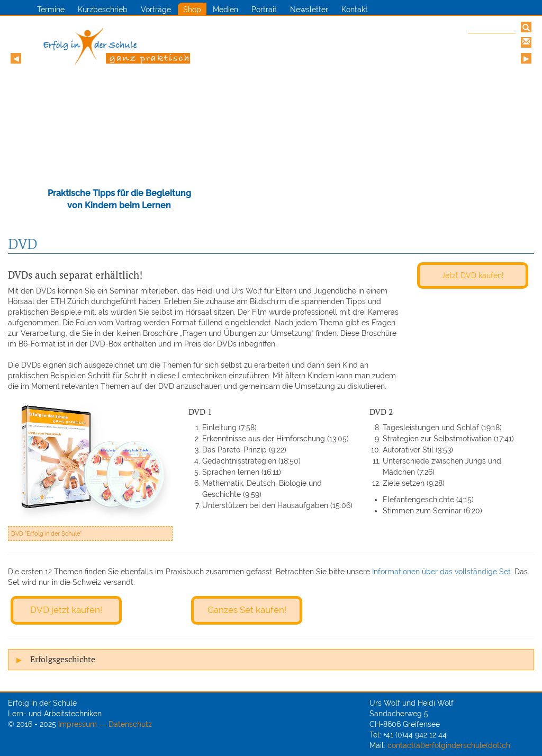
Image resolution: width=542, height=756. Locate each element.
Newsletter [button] (309, 10)
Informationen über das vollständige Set (441, 572)
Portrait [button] (264, 10)
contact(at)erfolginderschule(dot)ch (449, 745)
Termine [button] (51, 10)
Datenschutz (130, 724)
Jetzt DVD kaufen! (473, 275)
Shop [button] (192, 10)
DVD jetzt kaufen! (66, 610)
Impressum (78, 724)
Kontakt (355, 10)
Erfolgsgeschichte (63, 659)
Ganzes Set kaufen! (247, 610)
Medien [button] (225, 10)
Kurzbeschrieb (103, 10)
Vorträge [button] (156, 10)
